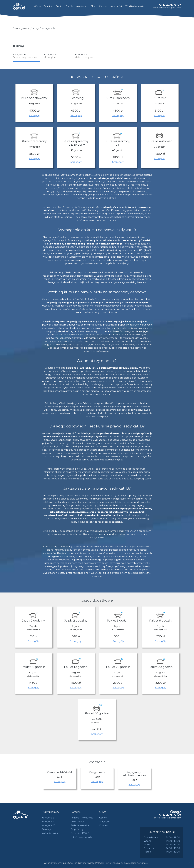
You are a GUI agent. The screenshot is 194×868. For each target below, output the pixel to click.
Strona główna (21, 28)
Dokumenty (77, 821)
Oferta (37, 6)
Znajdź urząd (77, 829)
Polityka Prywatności (82, 818)
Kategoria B (48, 818)
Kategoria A (48, 821)
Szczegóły (34, 115)
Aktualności (116, 6)
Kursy (36, 28)
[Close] (189, 863)
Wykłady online (50, 833)
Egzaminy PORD (80, 833)
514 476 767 (170, 5)
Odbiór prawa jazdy (81, 837)
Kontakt (103, 6)
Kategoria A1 (48, 825)
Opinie (59, 6)
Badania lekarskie (80, 825)
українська (82, 6)
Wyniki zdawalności (135, 6)
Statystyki (104, 821)
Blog (93, 6)
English (69, 6)
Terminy (48, 6)
